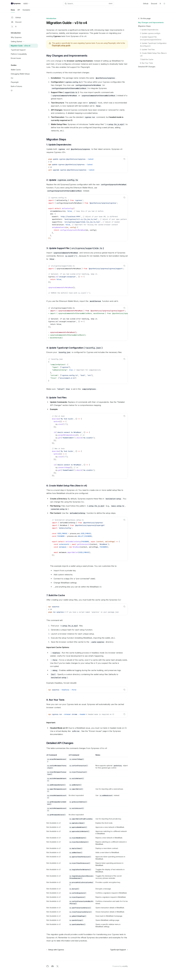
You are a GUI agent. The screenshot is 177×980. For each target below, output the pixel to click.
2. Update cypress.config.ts (150, 33)
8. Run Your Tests (146, 63)
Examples (26, 11)
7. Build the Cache (147, 59)
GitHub (16, 18)
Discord (154, 4)
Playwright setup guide (61, 45)
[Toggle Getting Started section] (23, 42)
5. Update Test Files (147, 49)
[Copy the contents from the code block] (124, 159)
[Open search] (88, 4)
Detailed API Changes (147, 67)
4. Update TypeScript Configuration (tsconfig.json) (153, 45)
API (19, 11)
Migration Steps (144, 26)
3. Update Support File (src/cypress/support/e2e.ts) (151, 38)
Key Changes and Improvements (151, 22)
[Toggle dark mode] (164, 4)
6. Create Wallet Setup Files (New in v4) (154, 54)
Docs (13, 11)
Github (146, 4)
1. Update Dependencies (149, 30)
